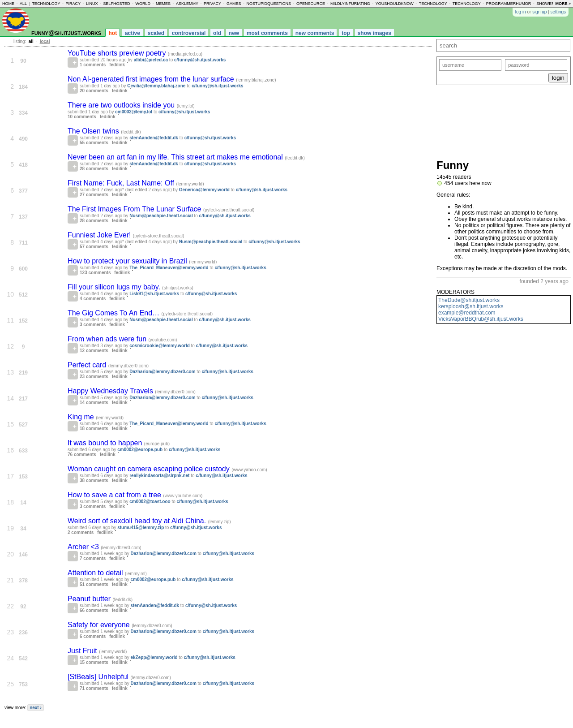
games (234, 4)
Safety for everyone (100, 625)
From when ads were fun (108, 339)
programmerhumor (509, 4)
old (217, 33)
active (133, 33)
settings (558, 12)
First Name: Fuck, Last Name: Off (122, 183)
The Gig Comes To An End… (115, 313)
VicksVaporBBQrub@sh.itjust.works (481, 319)
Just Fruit (83, 651)
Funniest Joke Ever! (100, 235)
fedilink (117, 65)
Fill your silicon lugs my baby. (115, 287)
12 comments (94, 351)
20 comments (94, 91)
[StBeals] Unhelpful (99, 677)
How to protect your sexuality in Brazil (128, 261)
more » (563, 4)
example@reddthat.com (467, 313)
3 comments (93, 325)
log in (521, 12)
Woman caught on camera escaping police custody (150, 469)
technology (46, 4)
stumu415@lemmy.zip (141, 528)
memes (163, 4)
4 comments (93, 299)
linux (92, 4)
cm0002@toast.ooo (150, 502)
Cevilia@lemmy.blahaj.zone (156, 86)
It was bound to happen (106, 443)
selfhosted (116, 4)
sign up (539, 12)
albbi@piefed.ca (151, 60)
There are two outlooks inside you (122, 105)
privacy (212, 4)
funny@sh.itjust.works (66, 32)
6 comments (93, 636)
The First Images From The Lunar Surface (135, 209)
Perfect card (88, 365)
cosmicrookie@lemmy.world (160, 346)
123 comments (95, 273)
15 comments (94, 662)
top (346, 33)
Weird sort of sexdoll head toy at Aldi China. (138, 521)
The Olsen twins (94, 131)
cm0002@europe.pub (140, 450)
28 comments (94, 169)
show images (374, 33)
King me (82, 417)
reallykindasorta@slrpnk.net (159, 476)
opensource (311, 4)
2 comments (81, 532)
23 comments (94, 377)
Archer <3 (84, 547)
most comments (267, 33)
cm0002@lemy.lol (134, 112)
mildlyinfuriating (350, 4)
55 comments (94, 143)
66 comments (94, 610)
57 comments (94, 247)
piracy (73, 4)
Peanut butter (90, 599)
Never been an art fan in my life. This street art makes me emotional (176, 157)
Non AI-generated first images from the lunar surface (152, 79)
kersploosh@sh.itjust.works (471, 306)
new (234, 33)
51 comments (94, 584)
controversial (189, 33)
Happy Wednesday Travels (111, 391)
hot (113, 33)
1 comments (93, 65)
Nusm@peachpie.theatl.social (161, 216)
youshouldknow (395, 4)
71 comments (94, 688)
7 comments (93, 558)
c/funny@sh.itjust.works (200, 60)
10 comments (82, 117)
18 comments (94, 429)
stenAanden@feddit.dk (154, 138)
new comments (315, 33)
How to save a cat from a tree (115, 495)
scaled (156, 33)
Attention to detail (96, 573)
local (45, 41)
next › (36, 708)
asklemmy (187, 4)
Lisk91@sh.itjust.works (154, 294)
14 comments (94, 403)
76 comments (82, 454)
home (8, 4)
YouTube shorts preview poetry (118, 53)
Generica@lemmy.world (204, 190)
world (143, 4)
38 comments (94, 480)
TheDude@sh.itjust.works (469, 300)
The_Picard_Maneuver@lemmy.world (169, 268)
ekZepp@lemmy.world (154, 657)
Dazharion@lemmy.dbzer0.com (162, 372)
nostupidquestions (269, 4)
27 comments (94, 195)
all (23, 4)
